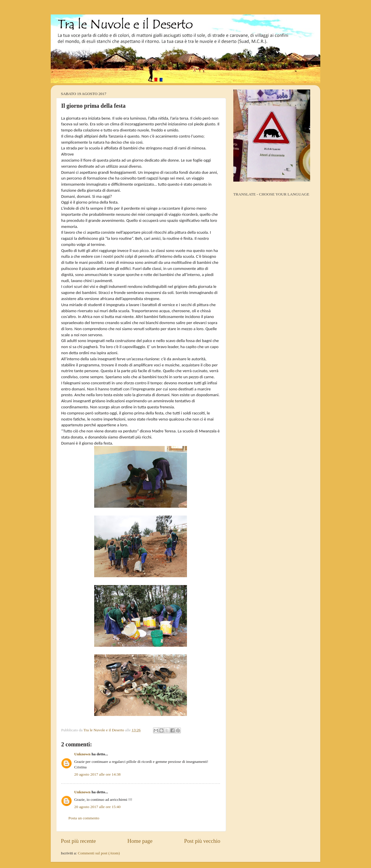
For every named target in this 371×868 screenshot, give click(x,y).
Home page (140, 841)
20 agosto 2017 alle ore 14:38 (97, 774)
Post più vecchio (202, 841)
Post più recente (78, 841)
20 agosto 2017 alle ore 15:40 (97, 807)
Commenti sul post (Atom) (99, 853)
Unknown (82, 754)
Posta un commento (84, 818)
